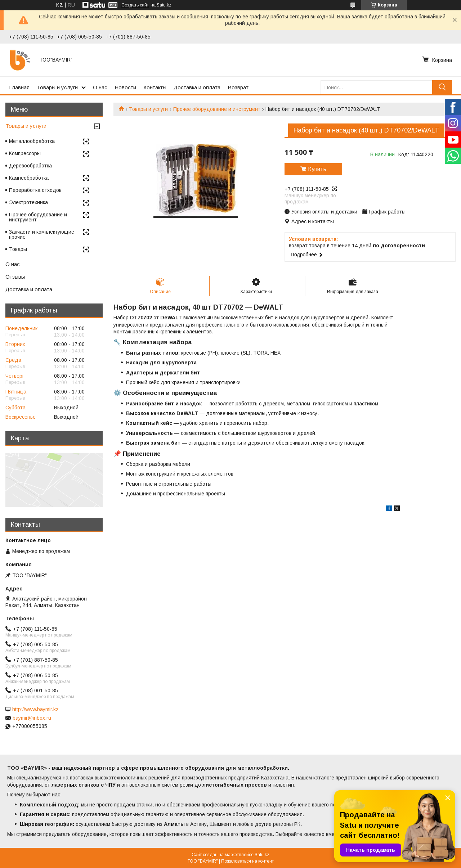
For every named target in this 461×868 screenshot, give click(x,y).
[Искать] (442, 87)
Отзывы (15, 277)
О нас (100, 87)
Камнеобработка (29, 178)
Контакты (155, 87)
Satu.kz (262, 855)
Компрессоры (25, 153)
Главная (19, 87)
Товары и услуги (57, 87)
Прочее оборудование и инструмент (217, 109)
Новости (125, 87)
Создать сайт (135, 5)
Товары (18, 249)
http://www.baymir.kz (35, 709)
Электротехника (28, 202)
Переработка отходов (35, 190)
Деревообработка (30, 166)
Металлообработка (32, 141)
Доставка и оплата (197, 87)
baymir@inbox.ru (32, 718)
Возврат (238, 87)
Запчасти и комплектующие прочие (42, 234)
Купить (317, 169)
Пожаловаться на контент (247, 861)
